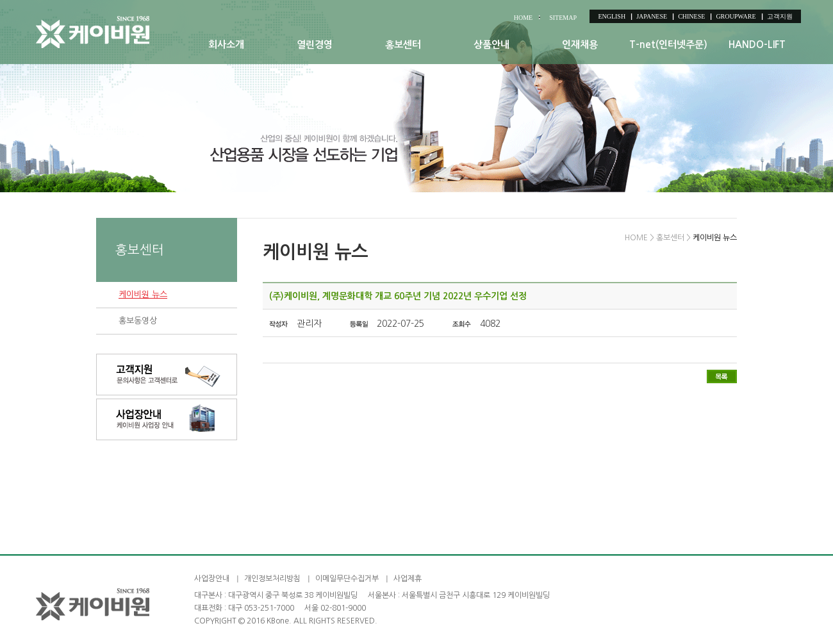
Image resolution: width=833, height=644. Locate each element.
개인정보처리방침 (272, 579)
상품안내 (491, 45)
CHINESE (691, 16)
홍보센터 (403, 45)
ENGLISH (612, 16)
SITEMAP (563, 18)
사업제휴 (408, 579)
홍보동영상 (138, 321)
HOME (523, 18)
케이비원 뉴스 (143, 294)
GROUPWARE (736, 16)
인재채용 (580, 45)
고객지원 (780, 16)
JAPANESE (652, 16)
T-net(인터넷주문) (668, 45)
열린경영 (315, 45)
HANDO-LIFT (757, 45)
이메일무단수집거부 (347, 579)
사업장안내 (212, 579)
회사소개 (226, 45)
